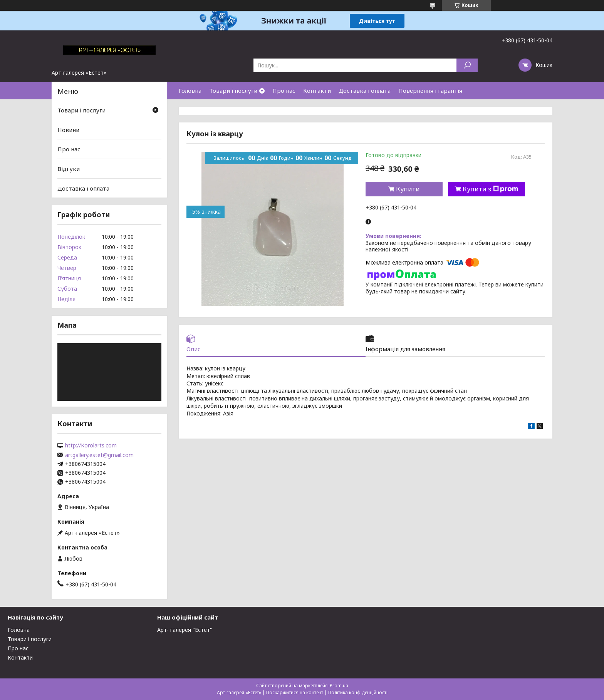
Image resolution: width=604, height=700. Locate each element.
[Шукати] (467, 65)
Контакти (317, 90)
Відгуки (69, 169)
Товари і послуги (233, 90)
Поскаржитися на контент (295, 692)
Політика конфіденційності (358, 692)
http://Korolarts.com (91, 445)
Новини (68, 130)
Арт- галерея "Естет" (185, 630)
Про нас (284, 90)
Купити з (490, 189)
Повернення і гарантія (430, 90)
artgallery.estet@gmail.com (99, 455)
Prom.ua (339, 686)
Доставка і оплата (365, 90)
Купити (408, 189)
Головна (190, 90)
